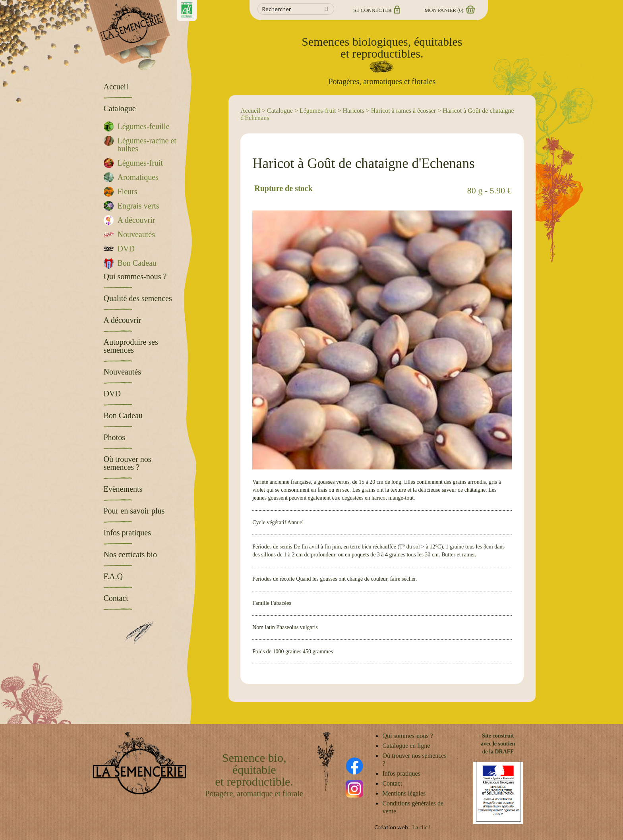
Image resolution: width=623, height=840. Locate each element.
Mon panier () (449, 10)
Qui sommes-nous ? (407, 736)
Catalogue (280, 111)
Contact (392, 783)
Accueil (250, 111)
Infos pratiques (401, 773)
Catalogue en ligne (406, 746)
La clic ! (421, 827)
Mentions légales (404, 793)
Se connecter (376, 10)
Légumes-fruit (318, 111)
